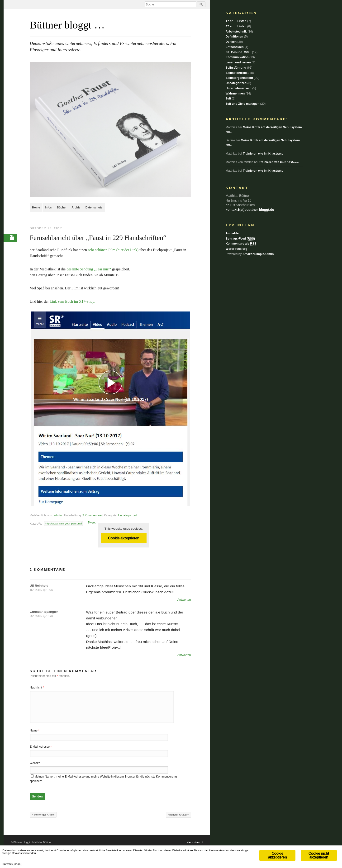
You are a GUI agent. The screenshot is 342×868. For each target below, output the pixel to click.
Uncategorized (127, 516)
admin (58, 516)
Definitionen (234, 36)
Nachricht (37, 688)
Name (35, 731)
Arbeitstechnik (236, 31)
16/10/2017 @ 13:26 (41, 591)
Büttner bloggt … (67, 25)
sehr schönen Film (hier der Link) (114, 251)
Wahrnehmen (235, 93)
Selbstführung (236, 68)
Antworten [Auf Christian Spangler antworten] (184, 656)
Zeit (228, 98)
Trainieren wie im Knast (263, 153)
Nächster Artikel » (178, 815)
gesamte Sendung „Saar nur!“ (89, 270)
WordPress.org (237, 249)
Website (35, 764)
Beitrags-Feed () (240, 239)
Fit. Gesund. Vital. (238, 52)
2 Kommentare (92, 516)
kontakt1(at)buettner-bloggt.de (250, 210)
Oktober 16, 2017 (46, 228)
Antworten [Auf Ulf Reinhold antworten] (184, 600)
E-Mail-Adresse (41, 747)
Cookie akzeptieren (124, 539)
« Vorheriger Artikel (43, 815)
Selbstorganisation (239, 78)
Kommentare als (241, 244)
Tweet (92, 523)
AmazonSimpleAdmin (258, 254)
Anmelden (233, 233)
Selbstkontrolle (237, 73)
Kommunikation (237, 57)
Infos (48, 208)
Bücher (62, 208)
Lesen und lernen (238, 62)
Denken (231, 42)
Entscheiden (235, 47)
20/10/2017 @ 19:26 (41, 617)
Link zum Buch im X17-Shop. (72, 302)
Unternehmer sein (239, 88)
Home (36, 208)
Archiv (76, 208)
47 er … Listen (236, 26)
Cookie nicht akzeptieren (319, 847)
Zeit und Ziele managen (242, 104)
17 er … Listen (236, 21)
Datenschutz (94, 208)
